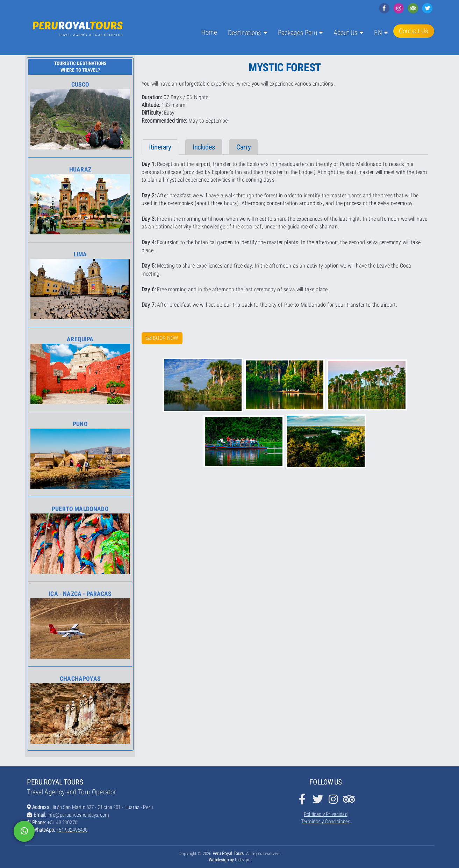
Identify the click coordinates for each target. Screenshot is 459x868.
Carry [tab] (243, 147)
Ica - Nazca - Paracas (80, 625)
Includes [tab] (204, 147)
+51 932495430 (72, 830)
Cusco (80, 115)
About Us (346, 33)
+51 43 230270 (62, 823)
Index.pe (242, 860)
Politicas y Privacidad (326, 814)
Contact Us (414, 31)
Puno (80, 455)
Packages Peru (297, 33)
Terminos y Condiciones (326, 822)
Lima (80, 285)
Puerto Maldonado (80, 540)
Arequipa (80, 370)
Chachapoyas (80, 709)
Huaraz (80, 200)
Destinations (245, 33)
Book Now (162, 338)
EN (378, 33)
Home (209, 32)
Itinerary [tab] (160, 147)
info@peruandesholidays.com (78, 815)
